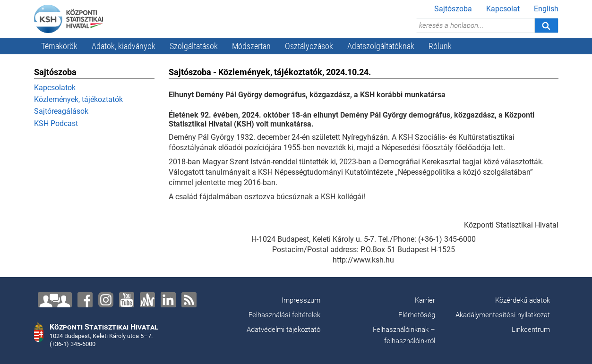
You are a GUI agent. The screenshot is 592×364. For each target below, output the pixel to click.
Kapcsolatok (55, 88)
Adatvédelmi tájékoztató (283, 330)
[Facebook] (85, 300)
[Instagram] (106, 300)
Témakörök (59, 46)
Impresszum (301, 300)
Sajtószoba (453, 9)
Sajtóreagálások (61, 111)
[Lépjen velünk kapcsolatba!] (55, 300)
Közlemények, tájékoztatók (78, 99)
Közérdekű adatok (523, 300)
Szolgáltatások (194, 46)
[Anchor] (147, 300)
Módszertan (251, 46)
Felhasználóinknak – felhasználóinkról (404, 335)
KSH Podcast (56, 123)
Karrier (425, 300)
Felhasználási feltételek (284, 315)
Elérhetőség (417, 315)
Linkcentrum (531, 330)
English (546, 9)
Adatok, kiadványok (124, 46)
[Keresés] (546, 25)
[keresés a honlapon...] (475, 25)
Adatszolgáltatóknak (381, 46)
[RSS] (189, 300)
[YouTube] (127, 300)
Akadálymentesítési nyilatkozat (503, 315)
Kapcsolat (503, 9)
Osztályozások (309, 46)
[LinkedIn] (168, 300)
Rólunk (440, 46)
